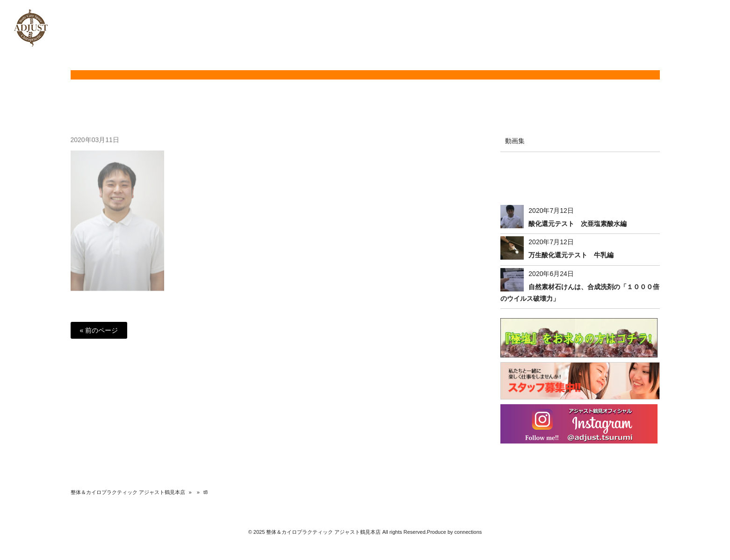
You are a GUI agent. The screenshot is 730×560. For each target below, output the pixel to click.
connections (468, 532)
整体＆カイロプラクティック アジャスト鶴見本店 (128, 492)
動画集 (515, 141)
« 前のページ (99, 330)
